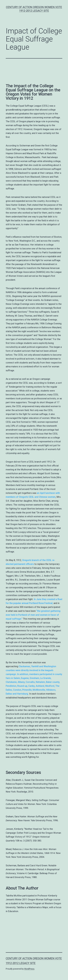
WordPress (29, 969)
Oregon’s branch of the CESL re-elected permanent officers (30, 562)
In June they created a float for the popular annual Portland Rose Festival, (34, 601)
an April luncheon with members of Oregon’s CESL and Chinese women (33, 495)
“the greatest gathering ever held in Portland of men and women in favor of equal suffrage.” (33, 615)
